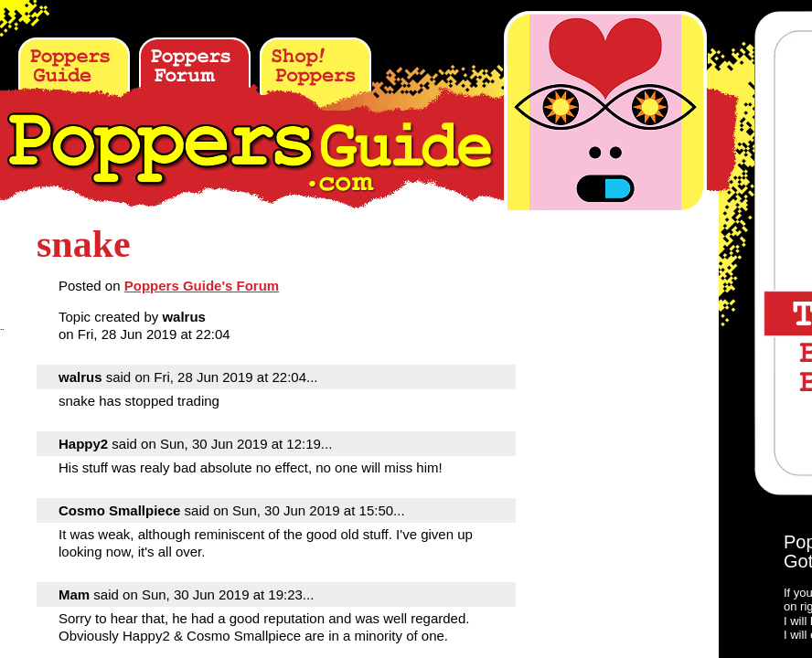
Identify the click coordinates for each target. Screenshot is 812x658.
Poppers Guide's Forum (202, 286)
